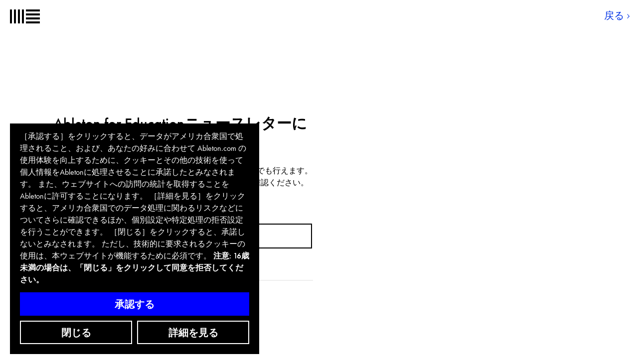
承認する (135, 304)
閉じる (76, 333)
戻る (614, 15)
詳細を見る (193, 333)
